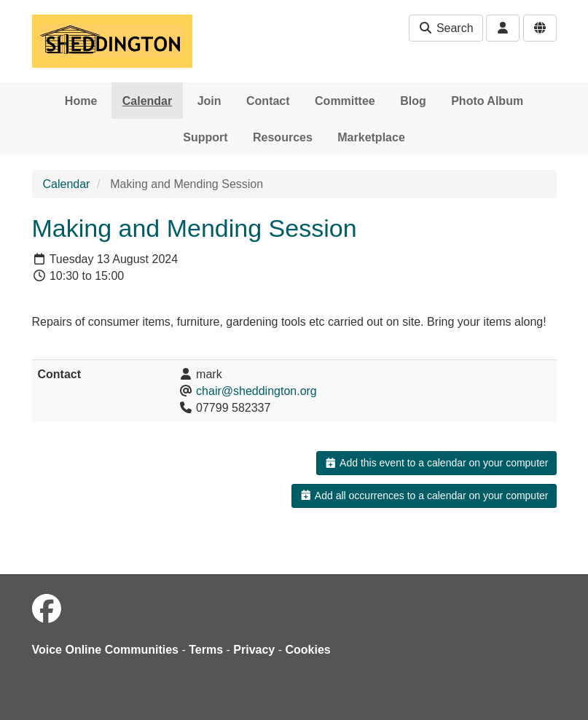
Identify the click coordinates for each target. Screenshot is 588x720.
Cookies (308, 650)
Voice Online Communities (106, 650)
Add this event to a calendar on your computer (436, 463)
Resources (283, 137)
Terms (206, 650)
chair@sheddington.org (256, 391)
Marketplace (371, 137)
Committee (345, 101)
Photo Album (487, 101)
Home (81, 101)
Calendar (147, 101)
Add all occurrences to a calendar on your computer (424, 496)
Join (209, 101)
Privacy (254, 650)
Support (205, 137)
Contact (268, 101)
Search (446, 28)
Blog (413, 101)
